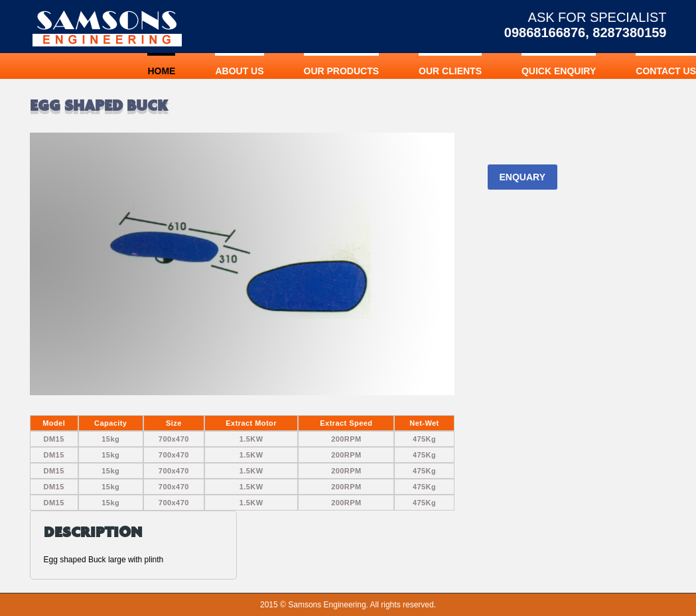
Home (161, 71)
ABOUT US (239, 71)
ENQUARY (523, 177)
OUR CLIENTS (450, 71)
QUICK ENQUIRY (559, 71)
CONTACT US (666, 71)
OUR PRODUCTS (342, 71)
